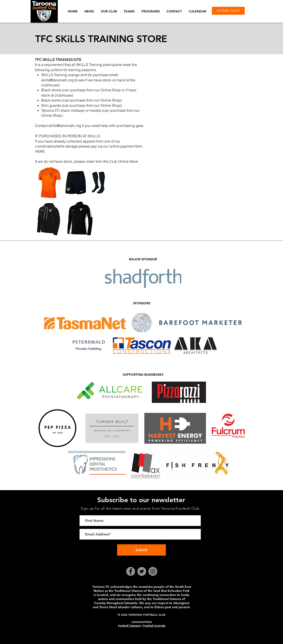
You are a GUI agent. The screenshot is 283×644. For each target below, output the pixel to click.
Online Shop (110, 105)
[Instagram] (153, 571)
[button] (109, 11)
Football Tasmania (129, 625)
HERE (40, 151)
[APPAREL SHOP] (228, 11)
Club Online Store (124, 161)
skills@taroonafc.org (58, 80)
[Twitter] (142, 571)
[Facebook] (131, 571)
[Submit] (141, 550)
